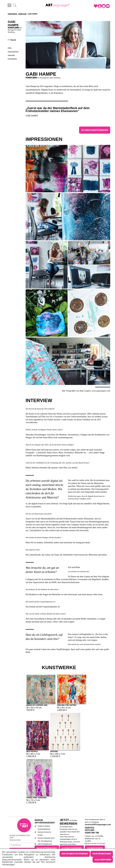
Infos (10, 48)
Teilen (13, 40)
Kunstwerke (12, 59)
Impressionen (13, 52)
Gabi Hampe (32, 116)
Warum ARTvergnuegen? (45, 821)
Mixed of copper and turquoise (37, 705)
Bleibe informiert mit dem (20, 837)
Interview (11, 55)
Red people (32, 751)
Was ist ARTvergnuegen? (47, 848)
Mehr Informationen (102, 854)
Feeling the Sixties (67, 705)
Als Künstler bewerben (72, 848)
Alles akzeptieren (103, 860)
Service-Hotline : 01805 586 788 (92, 830)
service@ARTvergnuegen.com (98, 825)
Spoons (54, 751)
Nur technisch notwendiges (75, 854)
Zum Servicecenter (95, 848)
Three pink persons (36, 798)
